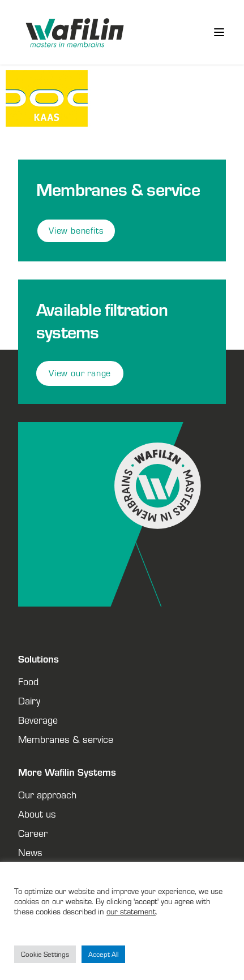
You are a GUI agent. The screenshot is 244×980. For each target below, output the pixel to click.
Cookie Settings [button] (45, 954)
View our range (80, 373)
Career (33, 833)
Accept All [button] (103, 954)
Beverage (38, 720)
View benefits (76, 231)
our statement (131, 911)
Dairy (29, 700)
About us (37, 814)
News (30, 852)
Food (28, 681)
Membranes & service (66, 739)
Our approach (47, 794)
